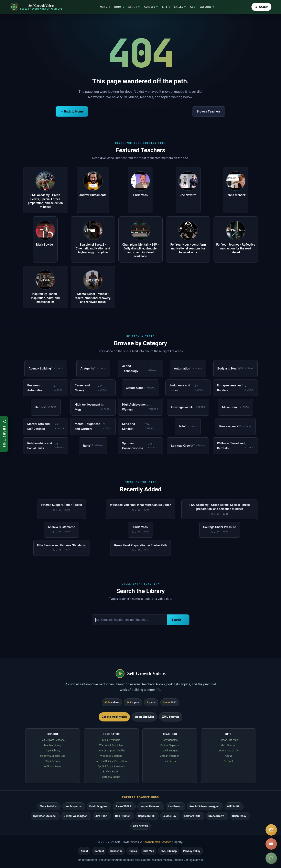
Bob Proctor (122, 816)
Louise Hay (169, 816)
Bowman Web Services (157, 842)
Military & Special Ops (53, 756)
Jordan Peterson (170, 756)
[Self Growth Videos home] (36, 7)
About (228, 756)
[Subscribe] (271, 830)
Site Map (149, 851)
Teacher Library (53, 745)
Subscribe (116, 851)
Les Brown (170, 761)
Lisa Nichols (140, 826)
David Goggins (170, 751)
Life (166, 7)
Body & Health (111, 771)
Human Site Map (228, 740)
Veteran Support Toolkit (111, 751)
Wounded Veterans (111, 756)
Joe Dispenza (73, 806)
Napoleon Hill (146, 816)
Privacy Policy (192, 851)
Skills (180, 7)
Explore (207, 7)
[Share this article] (4, 434)
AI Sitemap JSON (228, 751)
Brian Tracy (239, 816)
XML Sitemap (171, 717)
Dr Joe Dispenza (170, 745)
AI (193, 7)
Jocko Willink (123, 806)
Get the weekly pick (114, 717)
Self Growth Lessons (53, 740)
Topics (133, 851)
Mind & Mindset (111, 740)
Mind (105, 7)
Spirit (134, 7)
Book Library (53, 761)
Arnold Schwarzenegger (204, 806)
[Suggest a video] (271, 858)
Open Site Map (144, 717)
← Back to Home (72, 111)
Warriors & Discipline (111, 745)
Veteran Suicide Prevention (111, 761)
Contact (228, 761)
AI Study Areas (53, 766)
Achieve (151, 7)
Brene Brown (216, 816)
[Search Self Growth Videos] (261, 7)
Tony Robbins (170, 740)
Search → (178, 620)
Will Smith (233, 806)
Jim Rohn (101, 816)
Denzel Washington (76, 816)
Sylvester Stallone (44, 816)
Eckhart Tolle (192, 816)
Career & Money (111, 777)
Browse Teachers (209, 111)
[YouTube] (271, 844)
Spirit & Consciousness (111, 766)
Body (119, 7)
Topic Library (53, 751)
